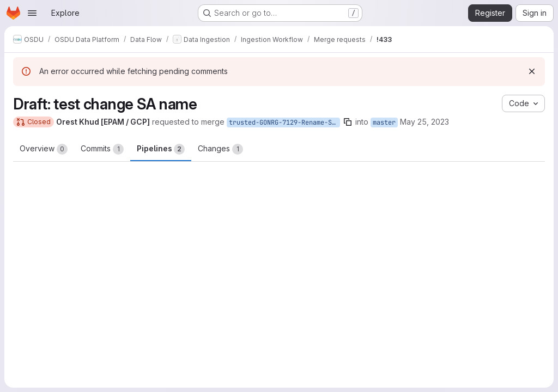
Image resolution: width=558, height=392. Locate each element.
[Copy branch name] (348, 122)
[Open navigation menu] (32, 13)
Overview (44, 149)
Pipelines (161, 149)
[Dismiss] (532, 71)
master (384, 122)
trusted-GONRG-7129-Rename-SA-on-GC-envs (284, 122)
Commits (102, 149)
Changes (220, 149)
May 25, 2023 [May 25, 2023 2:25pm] (424, 122)
